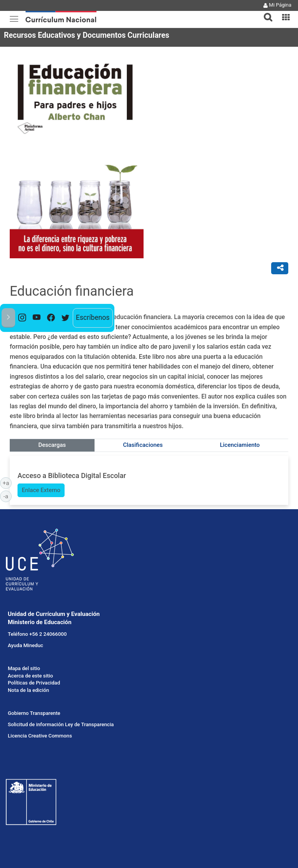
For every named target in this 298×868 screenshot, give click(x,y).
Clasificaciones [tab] (143, 445)
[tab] (265, 13)
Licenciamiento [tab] (240, 445)
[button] (265, 12)
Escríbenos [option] (93, 318)
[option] (22, 318)
